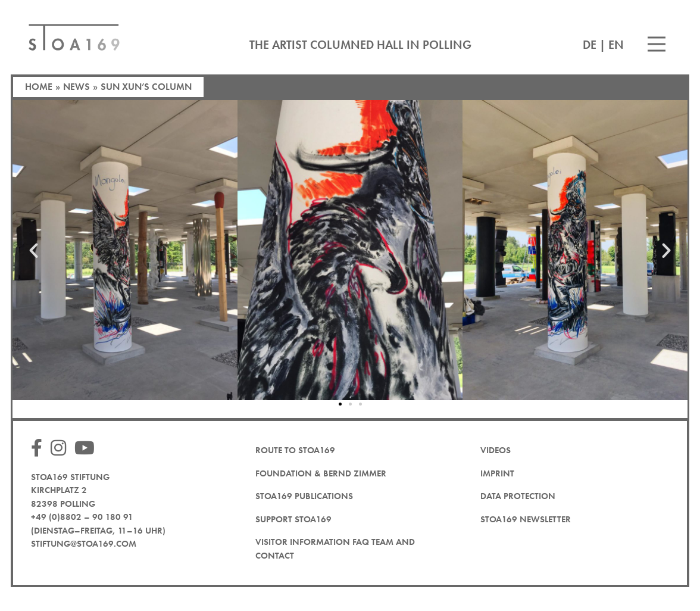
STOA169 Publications (304, 496)
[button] (34, 250)
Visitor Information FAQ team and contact (335, 549)
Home (39, 87)
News (76, 87)
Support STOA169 (293, 519)
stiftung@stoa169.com (84, 544)
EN (616, 45)
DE (590, 45)
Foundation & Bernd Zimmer (321, 473)
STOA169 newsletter (526, 519)
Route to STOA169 (295, 450)
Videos (496, 450)
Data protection (518, 496)
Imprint (497, 473)
